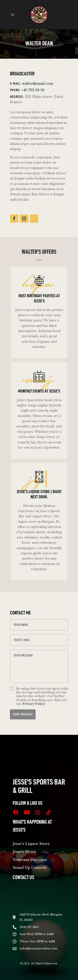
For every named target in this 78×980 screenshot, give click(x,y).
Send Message (23, 714)
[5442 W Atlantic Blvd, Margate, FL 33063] (39, 900)
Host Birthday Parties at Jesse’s (39, 298)
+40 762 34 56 (33, 90)
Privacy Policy (34, 704)
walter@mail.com (38, 84)
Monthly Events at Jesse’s (39, 391)
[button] (13, 14)
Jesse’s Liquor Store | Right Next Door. (39, 494)
